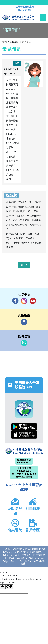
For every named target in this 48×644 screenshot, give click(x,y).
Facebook (15, 301)
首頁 (5, 42)
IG (24, 301)
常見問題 (27, 42)
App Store (24, 435)
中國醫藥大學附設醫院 (24, 451)
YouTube (33, 301)
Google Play (24, 427)
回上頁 (24, 265)
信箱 (24, 343)
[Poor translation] (9, 587)
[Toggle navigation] (43, 17)
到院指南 (24, 322)
